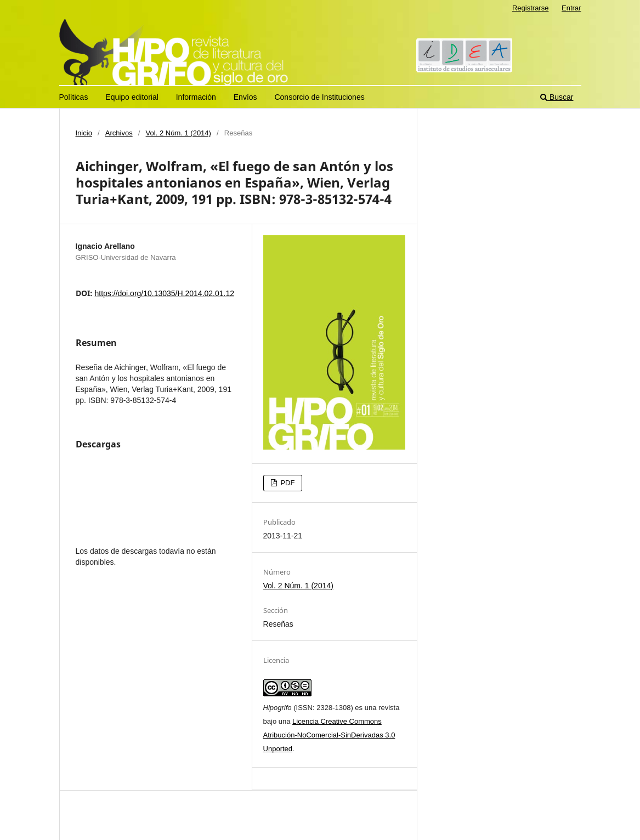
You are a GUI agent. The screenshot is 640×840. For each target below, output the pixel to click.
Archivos (119, 133)
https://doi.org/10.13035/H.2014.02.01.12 (165, 293)
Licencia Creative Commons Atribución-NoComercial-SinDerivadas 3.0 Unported (329, 735)
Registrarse (531, 8)
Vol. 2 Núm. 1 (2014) (179, 133)
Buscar (557, 97)
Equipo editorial (132, 97)
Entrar (571, 8)
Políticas (74, 97)
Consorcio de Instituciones (319, 97)
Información (196, 97)
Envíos (245, 97)
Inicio (84, 133)
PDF (287, 483)
